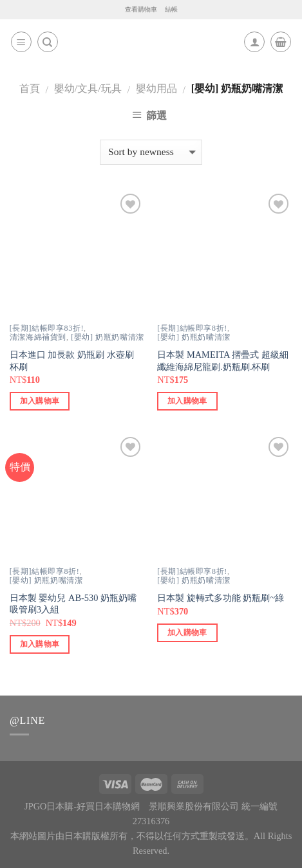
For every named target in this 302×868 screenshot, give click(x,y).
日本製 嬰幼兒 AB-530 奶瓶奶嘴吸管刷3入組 (73, 604)
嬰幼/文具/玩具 (88, 88)
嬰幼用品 (156, 88)
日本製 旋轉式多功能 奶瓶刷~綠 (221, 598)
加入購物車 (40, 401)
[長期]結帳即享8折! (192, 328)
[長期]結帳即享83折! (47, 328)
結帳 (171, 9)
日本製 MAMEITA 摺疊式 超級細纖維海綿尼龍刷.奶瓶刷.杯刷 (223, 361)
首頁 (30, 88)
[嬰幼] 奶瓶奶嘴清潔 (108, 337)
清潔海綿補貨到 (38, 337)
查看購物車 (141, 9)
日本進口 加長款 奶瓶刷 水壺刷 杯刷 (72, 361)
